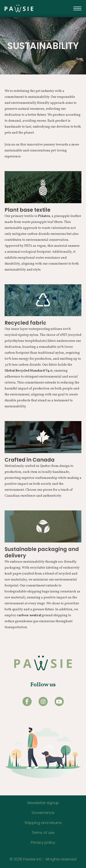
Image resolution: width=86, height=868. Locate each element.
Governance (43, 813)
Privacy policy (43, 842)
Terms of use (43, 833)
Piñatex (44, 216)
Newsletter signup (43, 803)
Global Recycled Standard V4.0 (29, 371)
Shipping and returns (43, 823)
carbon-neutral (29, 615)
